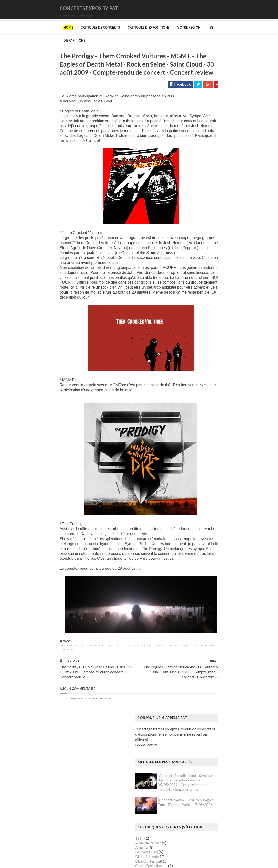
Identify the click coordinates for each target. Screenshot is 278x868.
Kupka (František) (204, 582)
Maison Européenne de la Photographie (221, 614)
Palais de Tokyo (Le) (205, 742)
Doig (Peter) (199, 487)
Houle (194, 241)
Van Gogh (197, 806)
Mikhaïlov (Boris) (203, 655)
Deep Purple (199, 223)
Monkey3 (197, 277)
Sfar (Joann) (199, 779)
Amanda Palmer (202, 182)
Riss (192, 769)
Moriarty (196, 291)
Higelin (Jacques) (203, 237)
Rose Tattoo (199, 328)
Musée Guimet (201, 678)
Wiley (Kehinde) (202, 820)
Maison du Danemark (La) (210, 624)
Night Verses (199, 305)
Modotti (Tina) (201, 665)
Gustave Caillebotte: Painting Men (217, 551)
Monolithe (197, 287)
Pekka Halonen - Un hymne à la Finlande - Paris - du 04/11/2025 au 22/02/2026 (230, 753)
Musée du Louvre (203, 715)
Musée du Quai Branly (207, 719)
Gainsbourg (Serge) (205, 514)
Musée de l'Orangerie (206, 701)
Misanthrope (199, 273)
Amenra (195, 186)
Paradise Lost (200, 319)
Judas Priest (199, 250)
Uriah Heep (198, 364)
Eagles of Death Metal (31, 657)
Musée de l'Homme (205, 697)
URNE (194, 355)
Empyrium (197, 232)
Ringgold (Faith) (202, 765)
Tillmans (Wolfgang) (206, 797)
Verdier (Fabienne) (204, 811)
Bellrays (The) (200, 191)
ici (86, 580)
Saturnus (196, 332)
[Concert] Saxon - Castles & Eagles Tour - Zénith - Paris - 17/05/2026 (239, 141)
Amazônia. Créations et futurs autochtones (223, 400)
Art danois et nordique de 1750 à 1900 (220, 409)
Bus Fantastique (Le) (205, 450)
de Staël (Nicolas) (203, 842)
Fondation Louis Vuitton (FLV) (213, 509)
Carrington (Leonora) (206, 459)
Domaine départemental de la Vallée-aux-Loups (227, 491)
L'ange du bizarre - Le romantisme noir (220, 587)
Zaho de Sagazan (203, 369)
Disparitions (165, 34)
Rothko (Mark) (201, 774)
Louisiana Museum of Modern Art (216, 596)
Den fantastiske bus (205, 482)
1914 (193, 177)
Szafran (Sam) (200, 792)
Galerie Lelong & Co (205, 523)
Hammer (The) (201, 560)
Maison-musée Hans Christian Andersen (221, 628)
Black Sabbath (201, 195)
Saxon (194, 337)
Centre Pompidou (203, 464)
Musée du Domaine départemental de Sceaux (225, 710)
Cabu (193, 455)
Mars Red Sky (200, 268)
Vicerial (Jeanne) (202, 815)
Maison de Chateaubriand (210, 619)
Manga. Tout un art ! (205, 637)
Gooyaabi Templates (94, 861)
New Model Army (204, 300)
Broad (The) (199, 446)
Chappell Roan (201, 209)
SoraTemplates (37, 861)
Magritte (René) (202, 610)
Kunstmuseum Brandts (207, 578)
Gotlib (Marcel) (202, 546)
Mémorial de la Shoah (206, 728)
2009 (9, 657)
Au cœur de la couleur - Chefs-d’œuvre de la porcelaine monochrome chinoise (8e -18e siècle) (228, 416)
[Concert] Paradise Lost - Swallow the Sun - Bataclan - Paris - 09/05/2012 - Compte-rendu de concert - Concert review (239, 122)
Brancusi (196, 441)
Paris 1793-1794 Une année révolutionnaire (224, 747)
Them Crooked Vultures (118, 657)
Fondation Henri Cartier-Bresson (216, 505)
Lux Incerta (198, 264)
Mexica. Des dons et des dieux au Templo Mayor (228, 646)
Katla (193, 255)
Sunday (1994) (201, 341)
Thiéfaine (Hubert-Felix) (209, 350)
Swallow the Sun (202, 346)
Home (14, 34)
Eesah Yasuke (200, 227)
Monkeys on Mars (204, 282)
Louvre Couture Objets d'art (212, 601)
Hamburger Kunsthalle (207, 555)
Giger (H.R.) (199, 537)
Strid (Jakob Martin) (206, 788)
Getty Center (200, 532)
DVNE (194, 218)
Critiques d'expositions (95, 34)
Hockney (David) (203, 573)
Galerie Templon (202, 528)
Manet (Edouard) (203, 633)
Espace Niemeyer (203, 500)
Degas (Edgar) (201, 478)
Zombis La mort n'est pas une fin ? (216, 829)
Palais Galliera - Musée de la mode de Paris (224, 738)
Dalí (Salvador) (201, 473)
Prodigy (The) (88, 657)
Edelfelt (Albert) (202, 496)
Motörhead (198, 296)
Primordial (198, 323)
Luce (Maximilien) (203, 605)
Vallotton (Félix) (202, 801)
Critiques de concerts (47, 34)
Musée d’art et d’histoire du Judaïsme (219, 724)
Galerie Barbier (201, 519)
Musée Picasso (201, 683)
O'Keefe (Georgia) (204, 733)
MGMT (70, 657)
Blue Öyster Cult (202, 200)
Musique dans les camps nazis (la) (216, 674)
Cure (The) (198, 214)
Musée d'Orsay (201, 687)
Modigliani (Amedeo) (206, 660)
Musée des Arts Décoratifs (211, 706)
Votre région (135, 34)
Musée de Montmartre (207, 692)
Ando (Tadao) (200, 405)
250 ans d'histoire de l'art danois (215, 391)
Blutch (194, 436)
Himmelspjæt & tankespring (212, 569)
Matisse (196, 642)
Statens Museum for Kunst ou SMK (217, 783)
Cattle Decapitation (205, 205)
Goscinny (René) (202, 541)
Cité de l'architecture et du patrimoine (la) (223, 468)
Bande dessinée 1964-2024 (211, 427)
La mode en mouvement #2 (211, 592)
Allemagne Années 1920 (208, 395)
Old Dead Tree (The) (206, 310)
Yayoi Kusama (200, 824)
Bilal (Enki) (198, 432)
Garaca (56, 657)
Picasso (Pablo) (202, 760)
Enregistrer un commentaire (34, 710)
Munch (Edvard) (202, 669)
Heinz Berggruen (203, 564)
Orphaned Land (201, 314)
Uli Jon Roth (199, 360)
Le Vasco (196, 259)
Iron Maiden (199, 246)
